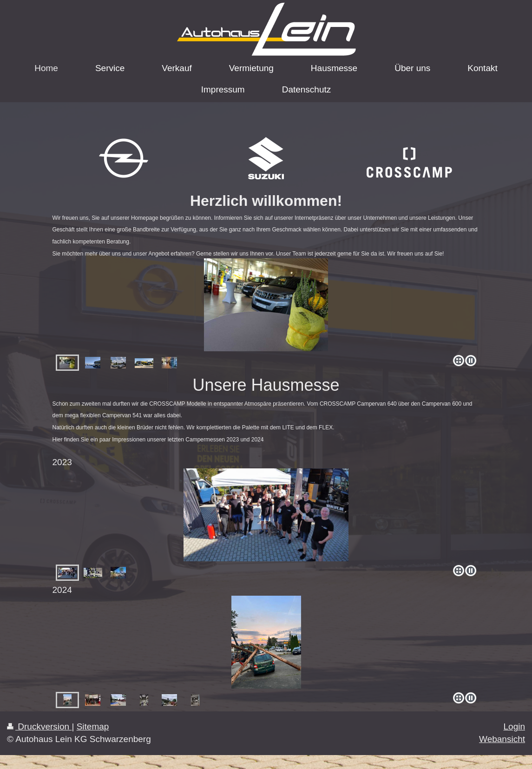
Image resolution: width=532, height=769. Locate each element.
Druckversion (39, 726)
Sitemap (93, 726)
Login (515, 726)
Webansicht (502, 739)
